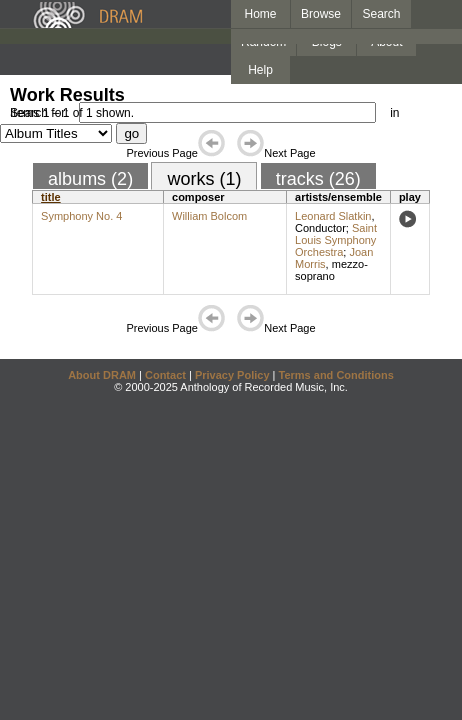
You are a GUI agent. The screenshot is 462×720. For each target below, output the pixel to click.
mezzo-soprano (331, 270)
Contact (165, 375)
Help (260, 70)
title (51, 197)
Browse (321, 14)
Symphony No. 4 (81, 216)
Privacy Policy (232, 375)
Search (382, 14)
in (394, 113)
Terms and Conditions (336, 375)
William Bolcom (209, 216)
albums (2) (90, 179)
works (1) (204, 179)
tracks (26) (318, 179)
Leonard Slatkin (333, 216)
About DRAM (102, 375)
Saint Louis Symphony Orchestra (336, 240)
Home (260, 14)
